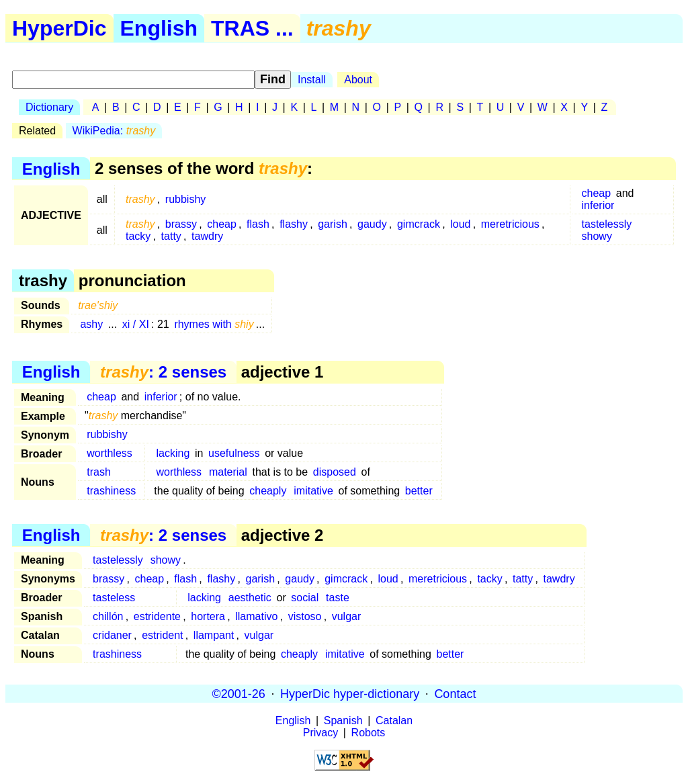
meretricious (510, 224)
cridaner (112, 635)
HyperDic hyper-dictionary (350, 693)
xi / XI (136, 324)
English (159, 28)
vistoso (305, 616)
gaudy (372, 224)
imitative (313, 491)
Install (312, 80)
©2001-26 (239, 693)
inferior (598, 205)
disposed (335, 472)
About (358, 80)
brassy (181, 224)
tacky (138, 236)
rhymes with (214, 324)
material (228, 472)
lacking (173, 453)
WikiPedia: (114, 131)
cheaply (268, 491)
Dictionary (49, 107)
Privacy (320, 733)
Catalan (394, 721)
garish (333, 224)
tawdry (207, 236)
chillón (108, 616)
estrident (162, 635)
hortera (208, 616)
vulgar (347, 616)
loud (460, 224)
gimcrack (419, 224)
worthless (110, 453)
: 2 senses (163, 372)
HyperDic (59, 28)
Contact (455, 693)
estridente (157, 616)
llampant (214, 635)
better (419, 491)
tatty (171, 236)
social (305, 598)
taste (338, 598)
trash (99, 472)
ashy (91, 324)
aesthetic (250, 598)
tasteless (114, 598)
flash (258, 224)
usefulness (234, 453)
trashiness (111, 491)
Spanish (343, 721)
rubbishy (185, 199)
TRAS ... (252, 28)
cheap (597, 193)
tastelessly (607, 224)
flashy (294, 224)
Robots (369, 733)
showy (597, 236)
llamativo (256, 616)
